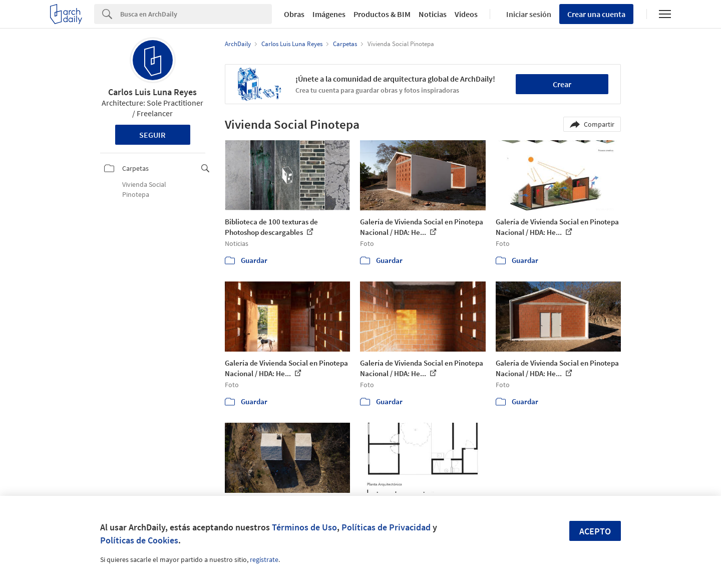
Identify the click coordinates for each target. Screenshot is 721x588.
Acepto (595, 531)
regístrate (264, 559)
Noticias (433, 14)
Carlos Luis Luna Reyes (152, 92)
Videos (466, 14)
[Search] (196, 14)
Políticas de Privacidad (386, 527)
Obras (294, 14)
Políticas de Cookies (139, 540)
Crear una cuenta (596, 14)
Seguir (152, 135)
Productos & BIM (382, 14)
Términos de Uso (304, 527)
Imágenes (329, 14)
